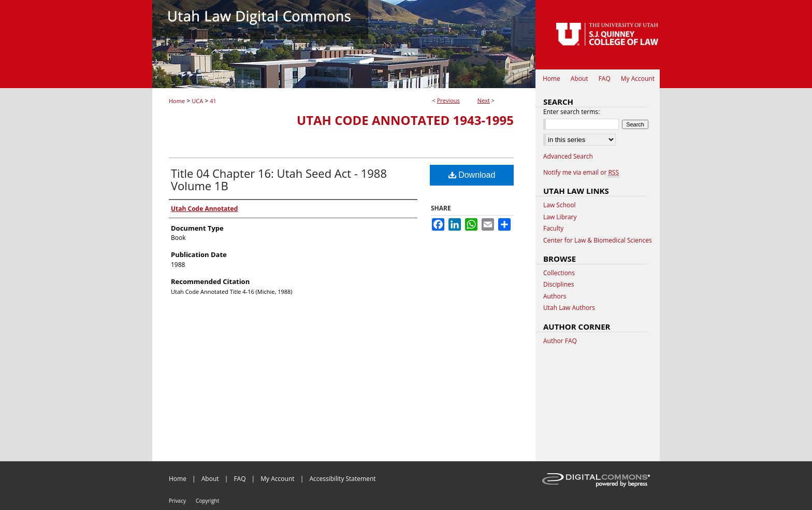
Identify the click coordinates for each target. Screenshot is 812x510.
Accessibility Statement (342, 479)
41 (213, 101)
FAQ (240, 479)
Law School (560, 205)
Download (472, 175)
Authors (555, 296)
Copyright (207, 501)
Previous (448, 100)
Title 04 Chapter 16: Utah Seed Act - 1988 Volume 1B (279, 179)
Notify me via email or (581, 173)
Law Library (560, 217)
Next (484, 100)
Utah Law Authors (569, 308)
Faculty (553, 229)
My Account (277, 479)
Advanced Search (568, 156)
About (210, 479)
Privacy (177, 501)
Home (177, 101)
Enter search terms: (571, 112)
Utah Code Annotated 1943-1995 (405, 120)
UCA (197, 101)
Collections (559, 273)
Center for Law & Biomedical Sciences (598, 240)
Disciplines (559, 285)
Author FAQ (560, 341)
